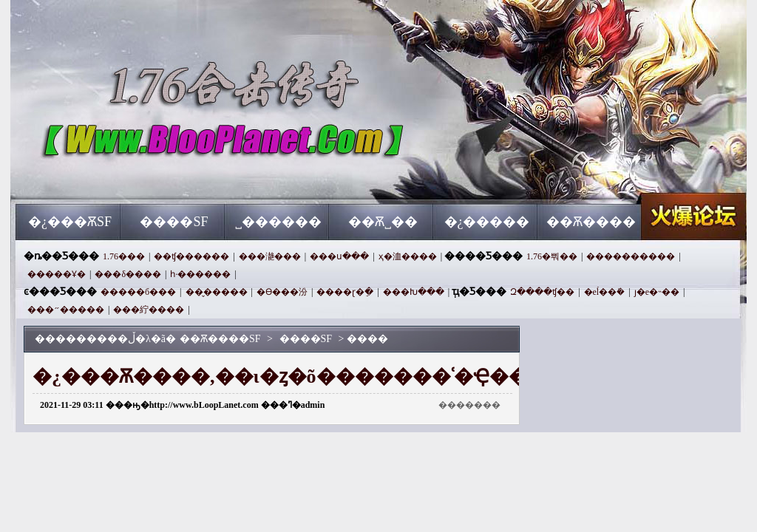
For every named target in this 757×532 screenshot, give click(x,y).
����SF (174, 222)
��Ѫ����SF (157, 177)
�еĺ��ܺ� (605, 292)
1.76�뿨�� (552, 256)
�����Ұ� (57, 274)
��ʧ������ (191, 256)
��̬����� (217, 292)
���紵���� (149, 310)
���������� (631, 256)
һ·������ (200, 274)
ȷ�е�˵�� (657, 292)
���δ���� (128, 274)
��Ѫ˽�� (383, 222)
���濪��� (270, 256)
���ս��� (339, 256)
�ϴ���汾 (282, 292)
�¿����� (487, 222)
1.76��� (124, 256)
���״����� (66, 310)
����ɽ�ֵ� (345, 292)
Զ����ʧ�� (542, 292)
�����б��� (138, 292)
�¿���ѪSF (70, 222)
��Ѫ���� (591, 222)
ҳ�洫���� (408, 256)
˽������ (278, 222)
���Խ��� (414, 292)
